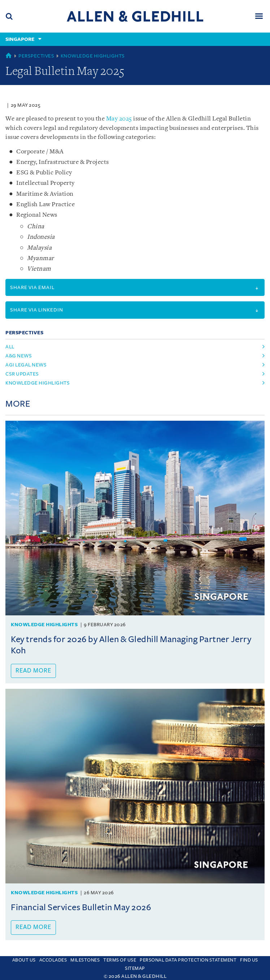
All (10, 347)
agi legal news (26, 365)
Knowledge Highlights (93, 56)
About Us (24, 960)
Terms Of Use (120, 960)
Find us (249, 960)
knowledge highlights (38, 383)
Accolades (53, 960)
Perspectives (36, 56)
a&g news (19, 356)
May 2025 (118, 119)
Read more (33, 671)
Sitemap (135, 968)
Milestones (85, 960)
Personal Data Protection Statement (188, 960)
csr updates (22, 374)
